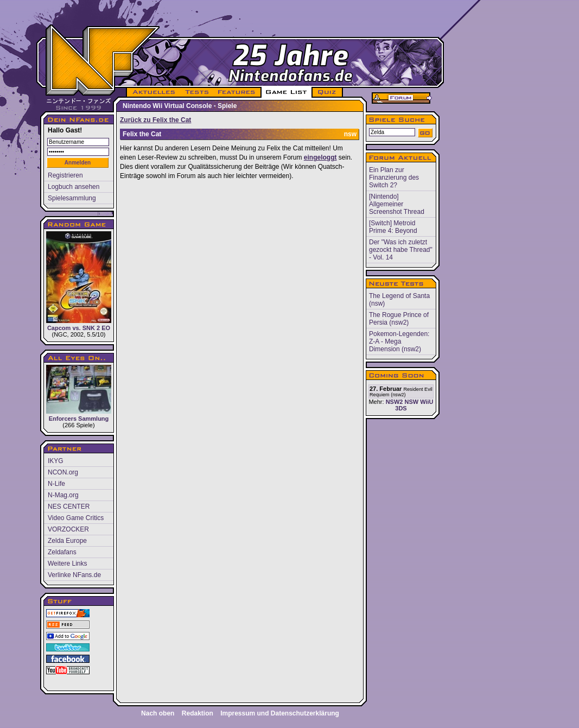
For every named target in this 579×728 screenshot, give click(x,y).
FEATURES (237, 92)
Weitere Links (67, 564)
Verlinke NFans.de (74, 575)
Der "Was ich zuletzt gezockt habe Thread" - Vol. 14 (401, 250)
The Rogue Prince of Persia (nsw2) (399, 319)
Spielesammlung (72, 198)
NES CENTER (69, 507)
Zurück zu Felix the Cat (155, 120)
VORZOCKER (68, 529)
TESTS (196, 92)
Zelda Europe (67, 541)
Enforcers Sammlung (79, 393)
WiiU (427, 402)
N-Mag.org (63, 495)
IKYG (56, 461)
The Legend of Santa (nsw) (399, 300)
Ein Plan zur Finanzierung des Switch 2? (394, 178)
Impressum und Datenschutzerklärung (280, 713)
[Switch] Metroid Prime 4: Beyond (393, 227)
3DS (401, 408)
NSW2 (395, 402)
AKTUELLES (153, 92)
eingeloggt (320, 157)
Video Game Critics (76, 518)
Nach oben (158, 713)
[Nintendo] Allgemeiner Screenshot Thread (397, 204)
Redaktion (198, 713)
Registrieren (65, 175)
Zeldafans (62, 552)
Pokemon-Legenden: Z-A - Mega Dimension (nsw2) (399, 341)
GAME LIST (287, 92)
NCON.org (63, 472)
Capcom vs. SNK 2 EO (79, 281)
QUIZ (327, 92)
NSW (411, 402)
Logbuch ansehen (74, 187)
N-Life (56, 484)
